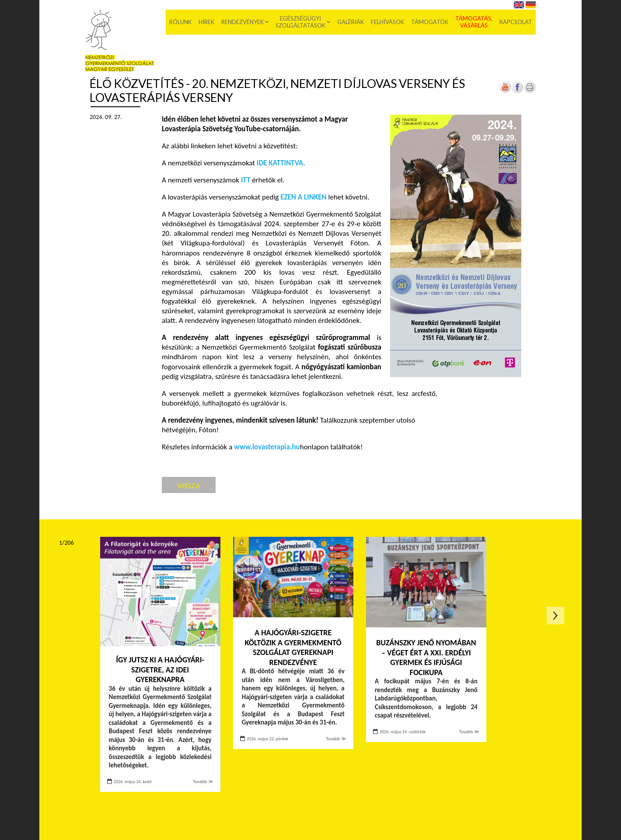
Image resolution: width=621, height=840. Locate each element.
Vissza (189, 485)
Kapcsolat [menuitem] (516, 22)
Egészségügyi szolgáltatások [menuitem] (300, 22)
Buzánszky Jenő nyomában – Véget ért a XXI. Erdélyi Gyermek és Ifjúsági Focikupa (426, 658)
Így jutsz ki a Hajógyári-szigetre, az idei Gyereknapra (160, 670)
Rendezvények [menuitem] (242, 22)
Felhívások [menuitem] (387, 22)
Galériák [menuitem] (351, 22)
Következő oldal (555, 616)
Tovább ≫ (203, 782)
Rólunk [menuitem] (180, 22)
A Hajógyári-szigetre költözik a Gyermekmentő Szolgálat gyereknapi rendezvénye (293, 647)
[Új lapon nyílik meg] (517, 91)
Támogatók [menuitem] (430, 22)
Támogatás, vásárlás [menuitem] (474, 22)
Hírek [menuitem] (206, 22)
